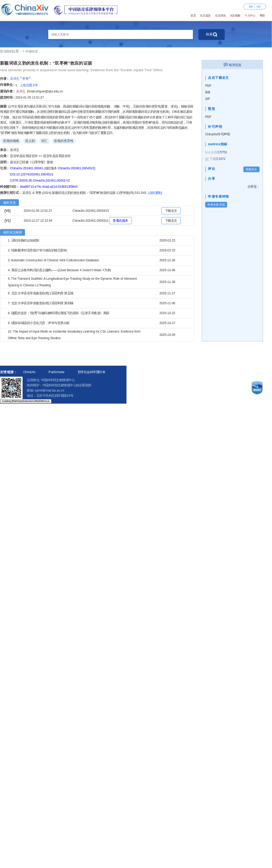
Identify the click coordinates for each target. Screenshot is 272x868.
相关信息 (232, 64)
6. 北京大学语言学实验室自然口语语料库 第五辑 (41, 293)
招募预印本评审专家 (192, 383)
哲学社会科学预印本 (92, 372)
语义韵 (30, 141)
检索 (212, 34)
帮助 (262, 16)
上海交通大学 (29, 85)
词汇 (44, 141)
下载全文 (171, 211)
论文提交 (205, 16)
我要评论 (251, 169)
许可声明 (220, 383)
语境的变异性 (64, 141)
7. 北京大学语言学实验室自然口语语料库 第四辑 (41, 303)
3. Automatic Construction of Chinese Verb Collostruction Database (54, 260)
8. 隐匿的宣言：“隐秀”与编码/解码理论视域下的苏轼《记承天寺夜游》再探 (59, 313)
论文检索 (235, 16)
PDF (208, 86)
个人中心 (250, 16)
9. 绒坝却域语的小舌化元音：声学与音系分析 (39, 323)
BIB (207, 92)
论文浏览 (220, 16)
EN (251, 7)
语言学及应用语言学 (24, 156)
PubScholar (57, 372)
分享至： (254, 187)
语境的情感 (11, 141)
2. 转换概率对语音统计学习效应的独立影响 (37, 250)
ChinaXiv (29, 372)
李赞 (25, 79)
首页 (193, 16)
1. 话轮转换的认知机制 (24, 240)
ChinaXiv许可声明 (217, 134)
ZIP (207, 99)
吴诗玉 (15, 79)
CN (258, 7)
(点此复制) (155, 193)
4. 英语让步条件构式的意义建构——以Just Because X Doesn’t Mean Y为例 (59, 270)
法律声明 (240, 383)
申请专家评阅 (216, 204)
